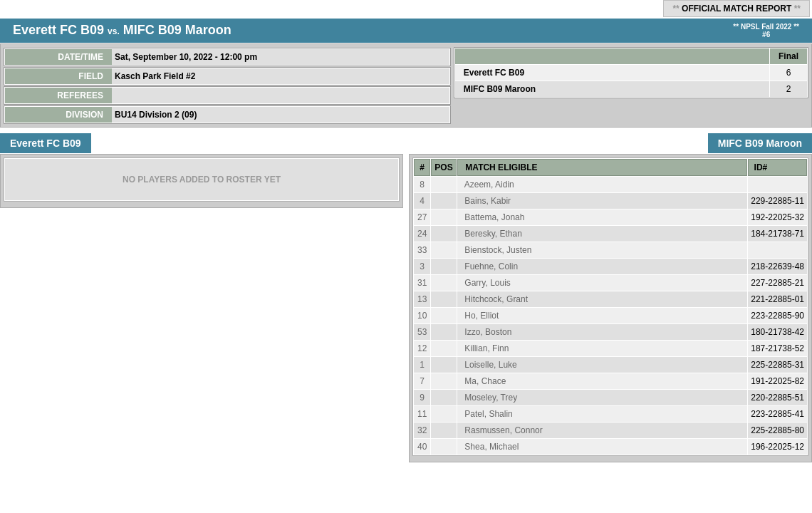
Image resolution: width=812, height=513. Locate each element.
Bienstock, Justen (498, 250)
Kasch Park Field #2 (156, 76)
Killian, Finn (486, 348)
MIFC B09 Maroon (177, 30)
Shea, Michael (491, 447)
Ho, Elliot (482, 316)
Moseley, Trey (491, 398)
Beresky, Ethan (493, 234)
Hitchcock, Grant (496, 299)
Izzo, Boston (488, 332)
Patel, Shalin (488, 414)
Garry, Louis (487, 283)
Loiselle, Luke (490, 365)
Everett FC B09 (58, 30)
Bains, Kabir (488, 201)
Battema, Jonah (494, 217)
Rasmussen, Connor (503, 430)
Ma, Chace (485, 381)
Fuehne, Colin (491, 266)
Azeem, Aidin (489, 185)
